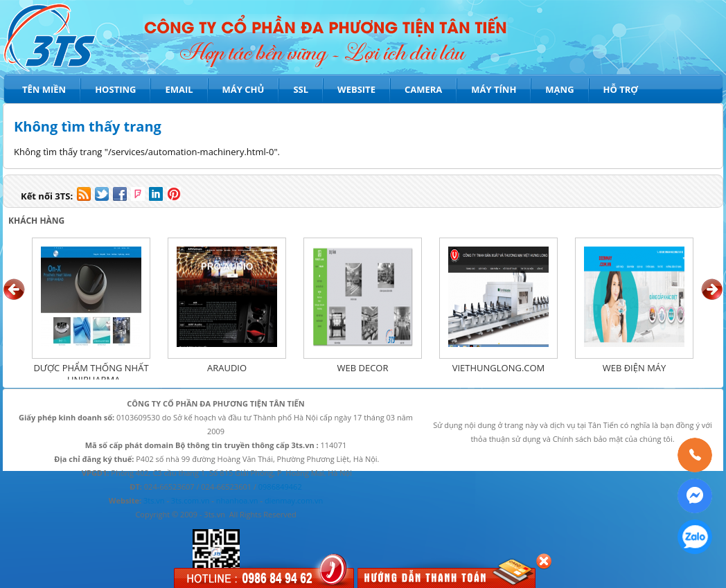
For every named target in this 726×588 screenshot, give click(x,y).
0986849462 (280, 487)
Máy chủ (244, 89)
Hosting (115, 89)
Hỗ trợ (621, 89)
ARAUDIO (227, 368)
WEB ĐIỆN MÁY (635, 368)
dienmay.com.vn (294, 500)
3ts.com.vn (191, 500)
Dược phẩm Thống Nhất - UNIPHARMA (91, 374)
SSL (301, 89)
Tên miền (44, 89)
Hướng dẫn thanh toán (425, 578)
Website (356, 89)
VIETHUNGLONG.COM (499, 368)
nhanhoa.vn (237, 500)
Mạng (559, 89)
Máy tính (494, 89)
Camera (423, 89)
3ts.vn (154, 500)
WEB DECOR (363, 368)
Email (179, 89)
